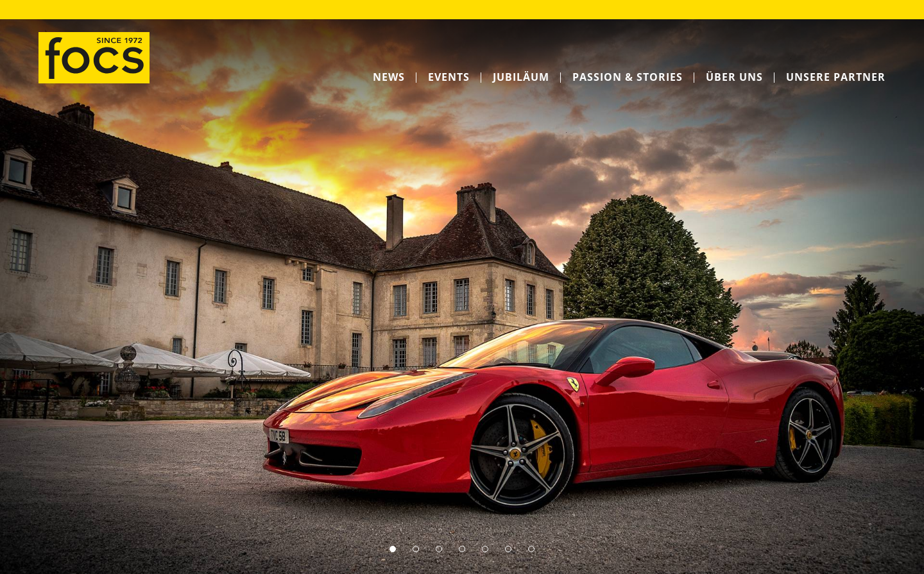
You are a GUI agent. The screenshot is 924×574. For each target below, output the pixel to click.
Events (449, 77)
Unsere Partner (836, 77)
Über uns (734, 77)
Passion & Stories (628, 77)
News (389, 77)
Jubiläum (521, 77)
